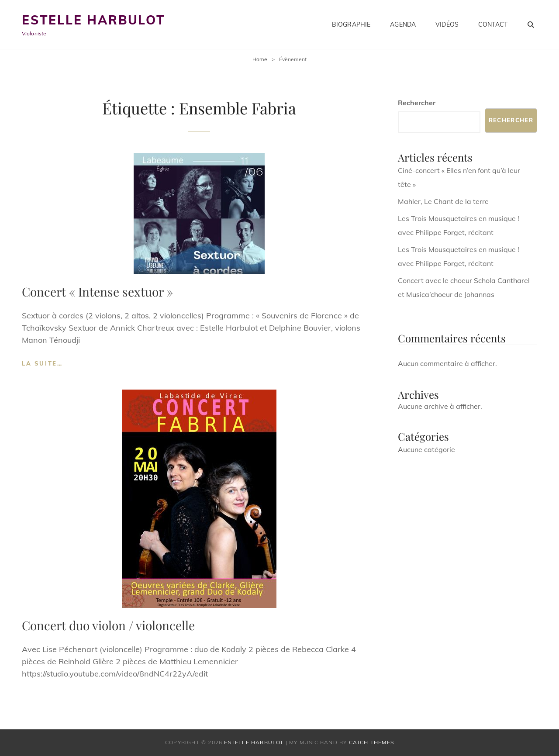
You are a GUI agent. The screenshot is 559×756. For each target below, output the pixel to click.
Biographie (351, 24)
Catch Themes (371, 742)
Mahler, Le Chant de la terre (443, 201)
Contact (493, 24)
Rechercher (417, 103)
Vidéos (447, 24)
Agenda (403, 24)
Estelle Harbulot (94, 20)
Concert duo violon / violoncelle (108, 625)
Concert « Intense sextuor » (97, 292)
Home (260, 59)
